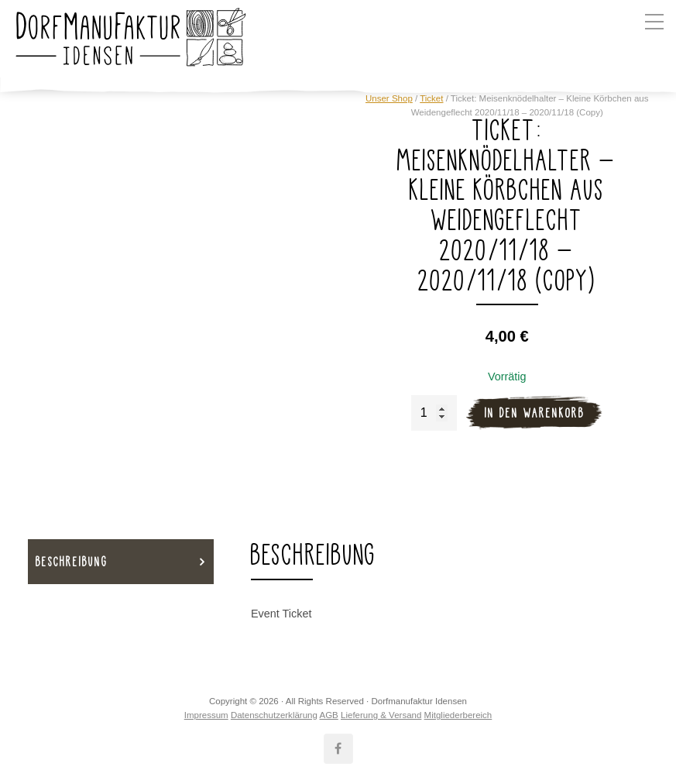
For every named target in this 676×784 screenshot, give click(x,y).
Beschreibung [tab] (72, 561)
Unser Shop (389, 98)
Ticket (431, 98)
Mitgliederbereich (458, 715)
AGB (328, 715)
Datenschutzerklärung (274, 715)
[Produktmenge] (434, 413)
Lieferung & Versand (381, 715)
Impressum (206, 715)
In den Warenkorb (535, 413)
